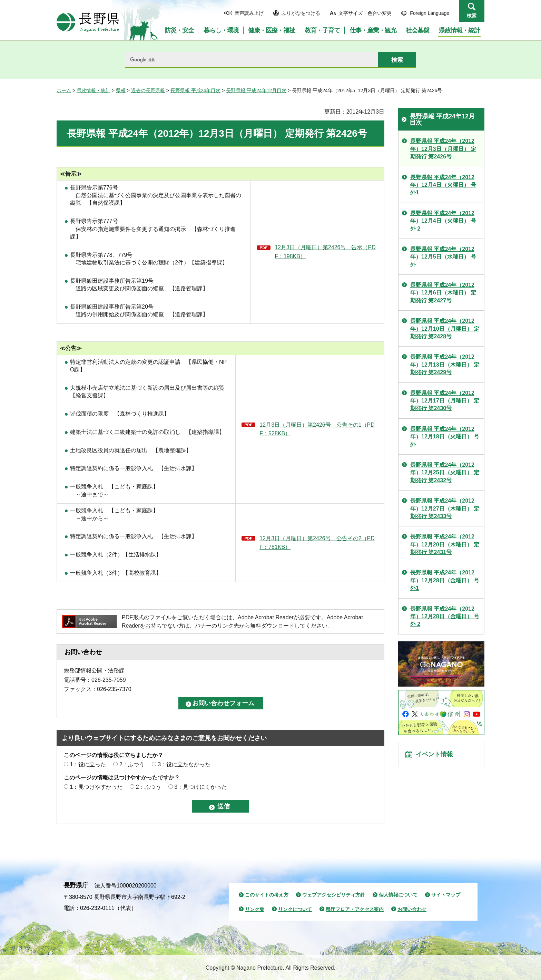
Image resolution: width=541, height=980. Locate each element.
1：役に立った (88, 764)
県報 (121, 90)
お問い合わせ (412, 909)
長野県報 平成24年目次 (195, 90)
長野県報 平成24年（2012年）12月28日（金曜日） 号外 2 (445, 617)
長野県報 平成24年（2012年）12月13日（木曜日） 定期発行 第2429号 (445, 365)
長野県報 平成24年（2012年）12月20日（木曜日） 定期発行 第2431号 (445, 544)
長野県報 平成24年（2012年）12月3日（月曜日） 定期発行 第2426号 (443, 149)
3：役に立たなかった (184, 764)
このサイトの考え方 (267, 895)
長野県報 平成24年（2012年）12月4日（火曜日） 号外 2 (443, 221)
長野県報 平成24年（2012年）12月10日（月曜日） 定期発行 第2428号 (445, 329)
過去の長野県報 (148, 90)
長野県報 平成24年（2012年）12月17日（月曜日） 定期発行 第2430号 (445, 401)
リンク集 (255, 909)
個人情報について (398, 895)
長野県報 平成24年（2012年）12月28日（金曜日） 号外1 (445, 580)
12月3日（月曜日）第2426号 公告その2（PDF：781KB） (317, 543)
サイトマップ (446, 895)
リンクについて (295, 909)
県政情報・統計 (94, 90)
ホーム (64, 90)
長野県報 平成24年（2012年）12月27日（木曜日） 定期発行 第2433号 (445, 508)
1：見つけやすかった (96, 787)
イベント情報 (436, 756)
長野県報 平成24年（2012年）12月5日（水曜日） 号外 (443, 257)
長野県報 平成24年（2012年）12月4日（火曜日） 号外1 (443, 185)
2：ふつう (132, 764)
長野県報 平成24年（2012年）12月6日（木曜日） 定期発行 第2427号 (443, 293)
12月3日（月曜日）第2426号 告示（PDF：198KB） (325, 252)
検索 (472, 16)
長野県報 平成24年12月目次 (256, 90)
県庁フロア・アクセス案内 (355, 909)
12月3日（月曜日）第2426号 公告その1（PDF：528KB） (317, 429)
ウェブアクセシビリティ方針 (334, 895)
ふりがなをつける (301, 13)
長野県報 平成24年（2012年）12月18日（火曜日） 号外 (445, 437)
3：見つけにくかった (201, 787)
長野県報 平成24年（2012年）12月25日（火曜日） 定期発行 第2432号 (445, 473)
